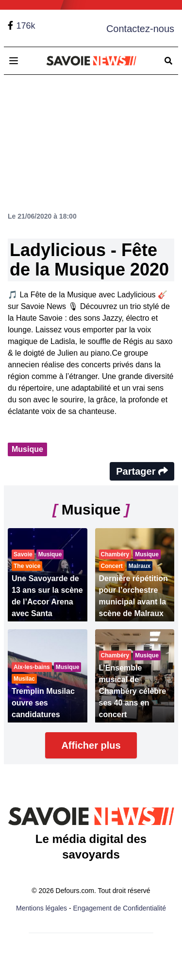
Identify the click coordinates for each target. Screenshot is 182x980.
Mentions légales (41, 908)
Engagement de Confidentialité (120, 908)
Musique (27, 449)
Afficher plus (91, 745)
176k (25, 26)
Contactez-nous (140, 29)
